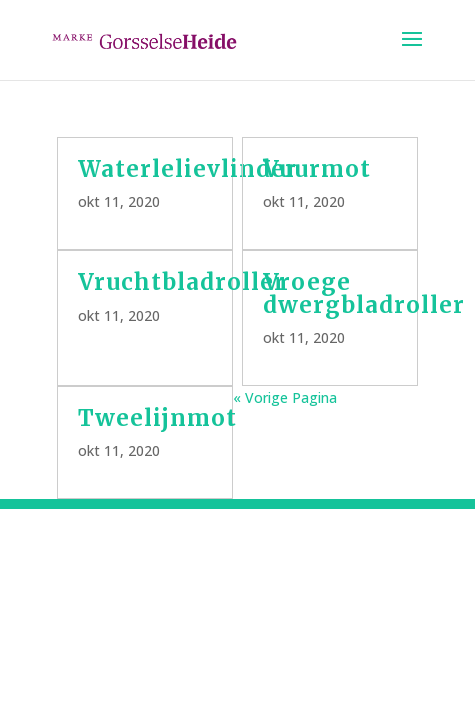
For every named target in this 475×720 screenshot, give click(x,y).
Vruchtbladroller (182, 282)
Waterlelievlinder (187, 169)
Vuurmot (317, 169)
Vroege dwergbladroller (364, 293)
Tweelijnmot (157, 418)
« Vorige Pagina (285, 397)
